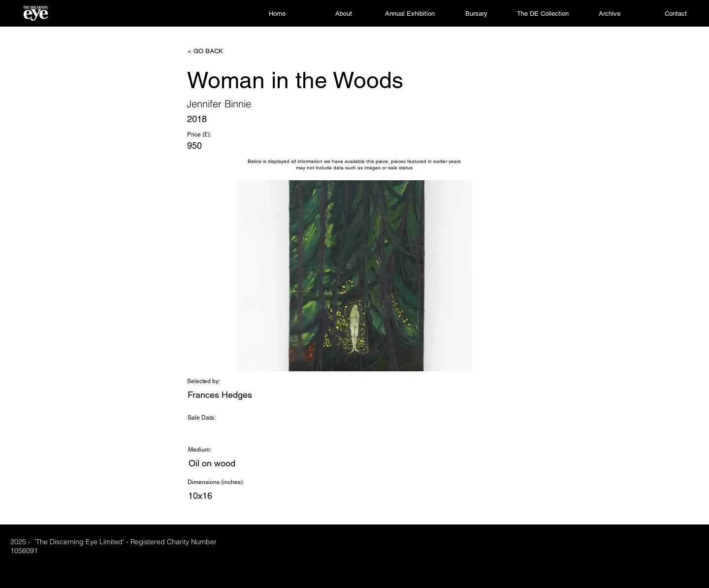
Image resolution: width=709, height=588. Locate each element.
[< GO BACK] (220, 51)
